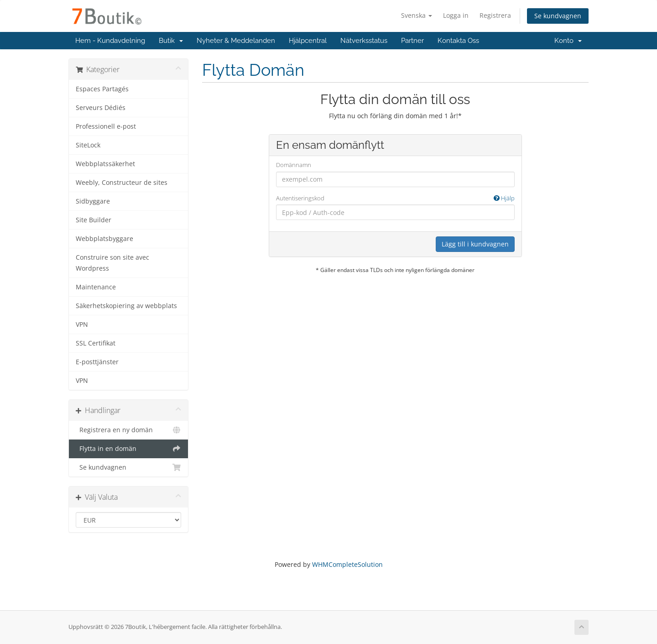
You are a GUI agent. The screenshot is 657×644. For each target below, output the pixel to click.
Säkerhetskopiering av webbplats (126, 306)
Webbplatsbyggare (104, 239)
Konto (568, 41)
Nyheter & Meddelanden (236, 41)
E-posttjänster (97, 362)
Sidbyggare (93, 201)
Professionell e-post (106, 126)
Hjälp (504, 198)
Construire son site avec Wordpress (112, 263)
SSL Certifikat (96, 343)
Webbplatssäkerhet (105, 164)
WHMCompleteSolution (347, 564)
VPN (82, 325)
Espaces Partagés (102, 89)
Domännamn (294, 165)
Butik (171, 41)
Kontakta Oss (458, 41)
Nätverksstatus (364, 41)
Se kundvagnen (558, 16)
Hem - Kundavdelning (110, 41)
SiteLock (88, 145)
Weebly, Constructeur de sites (122, 183)
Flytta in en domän (128, 449)
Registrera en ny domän (128, 430)
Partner (412, 41)
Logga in (456, 15)
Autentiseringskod (395, 198)
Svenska (417, 15)
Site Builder (94, 220)
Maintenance (96, 287)
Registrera (495, 15)
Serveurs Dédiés (101, 108)
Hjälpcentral (308, 41)
